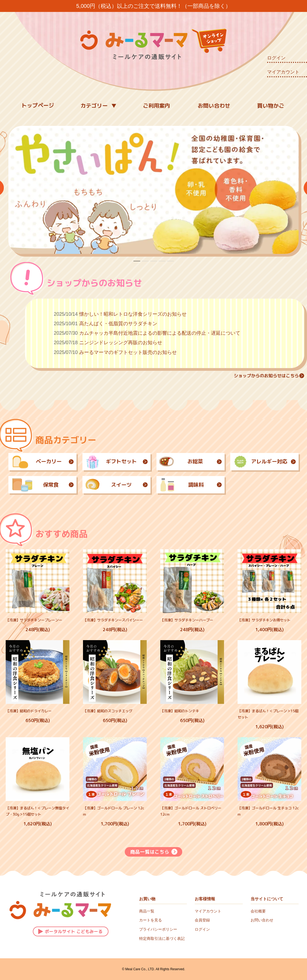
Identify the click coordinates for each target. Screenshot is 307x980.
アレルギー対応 (264, 462)
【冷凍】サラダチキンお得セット (264, 620)
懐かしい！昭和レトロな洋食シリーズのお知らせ (133, 314)
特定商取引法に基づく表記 (162, 938)
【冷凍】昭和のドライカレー (29, 711)
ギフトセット (116, 462)
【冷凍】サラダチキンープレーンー (34, 620)
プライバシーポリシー (158, 929)
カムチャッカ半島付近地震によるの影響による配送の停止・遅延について (160, 333)
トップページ (38, 105)
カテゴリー (94, 106)
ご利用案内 (156, 106)
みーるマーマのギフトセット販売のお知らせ (128, 352)
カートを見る (151, 920)
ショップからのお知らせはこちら (269, 376)
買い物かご (271, 106)
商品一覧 (147, 911)
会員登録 (202, 920)
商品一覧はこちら (154, 852)
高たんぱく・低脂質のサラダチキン (118, 324)
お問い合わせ (214, 106)
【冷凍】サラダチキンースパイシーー (113, 620)
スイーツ (116, 485)
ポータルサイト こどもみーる (70, 931)
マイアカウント (283, 72)
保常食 (42, 485)
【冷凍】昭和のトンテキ (180, 711)
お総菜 (191, 462)
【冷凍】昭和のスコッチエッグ (108, 711)
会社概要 (258, 911)
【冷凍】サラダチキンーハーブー (187, 620)
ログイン (276, 58)
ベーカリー (42, 462)
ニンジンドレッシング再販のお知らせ (121, 343)
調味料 (191, 485)
